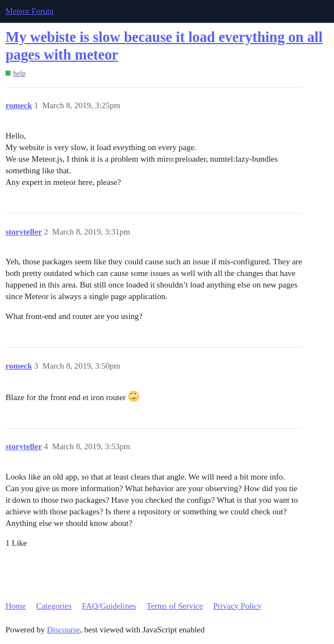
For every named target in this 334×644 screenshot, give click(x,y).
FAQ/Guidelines (109, 606)
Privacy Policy (237, 606)
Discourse (63, 630)
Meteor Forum (30, 11)
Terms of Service (174, 606)
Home (16, 606)
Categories (54, 606)
